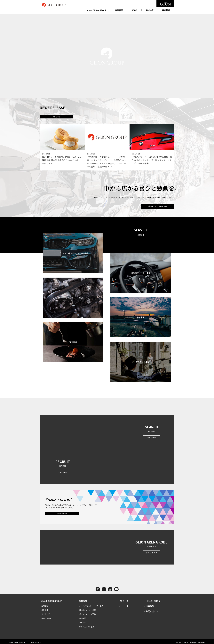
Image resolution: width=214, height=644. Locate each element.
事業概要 (119, 10)
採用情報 (166, 10)
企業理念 (45, 604)
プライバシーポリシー (17, 641)
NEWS (134, 10)
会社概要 (45, 608)
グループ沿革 (46, 617)
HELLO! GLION (153, 599)
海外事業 (82, 617)
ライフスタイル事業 (87, 625)
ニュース (124, 604)
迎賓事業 (82, 621)
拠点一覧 (150, 10)
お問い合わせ (152, 610)
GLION (54, 5)
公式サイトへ (151, 551)
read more (151, 436)
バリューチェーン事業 (87, 612)
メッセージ (46, 612)
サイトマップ (36, 641)
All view (57, 117)
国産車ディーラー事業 (87, 608)
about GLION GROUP (97, 10)
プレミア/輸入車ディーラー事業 (91, 604)
